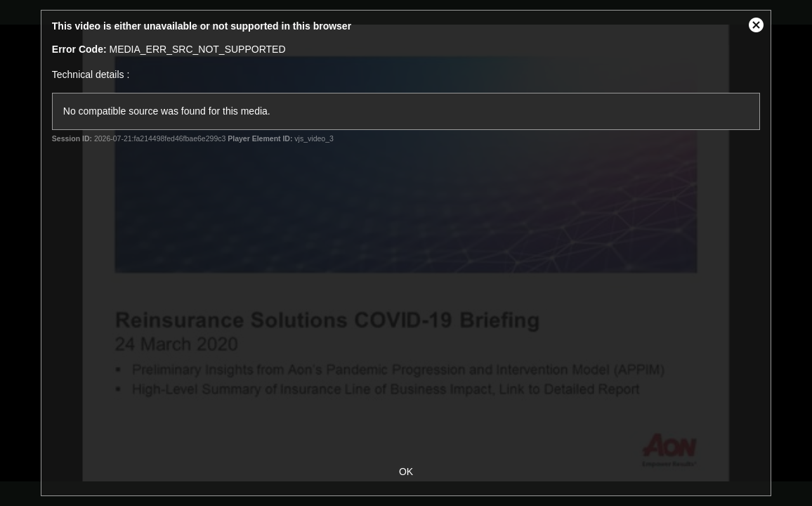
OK (406, 472)
